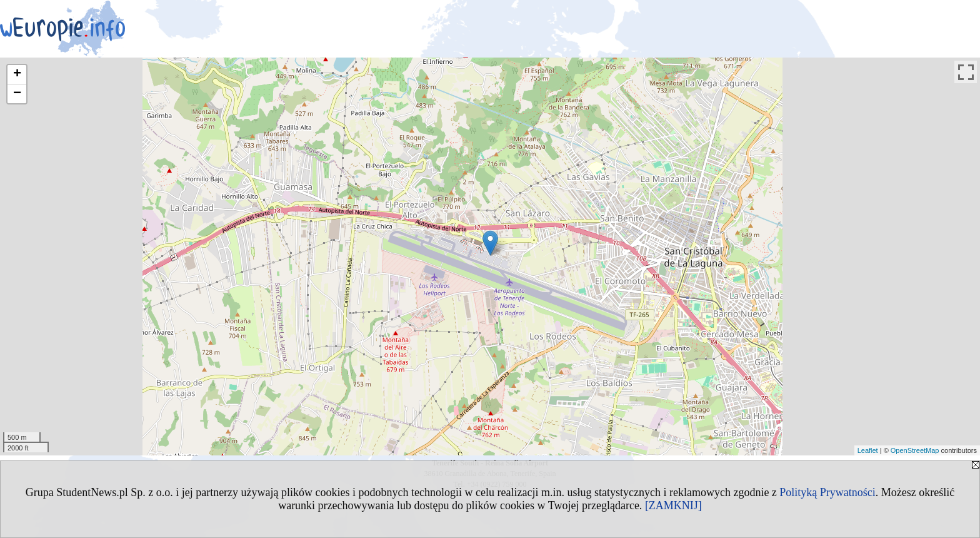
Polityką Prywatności (827, 492)
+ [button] (17, 74)
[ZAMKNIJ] (673, 505)
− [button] (17, 94)
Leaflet (868, 450)
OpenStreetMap (915, 450)
